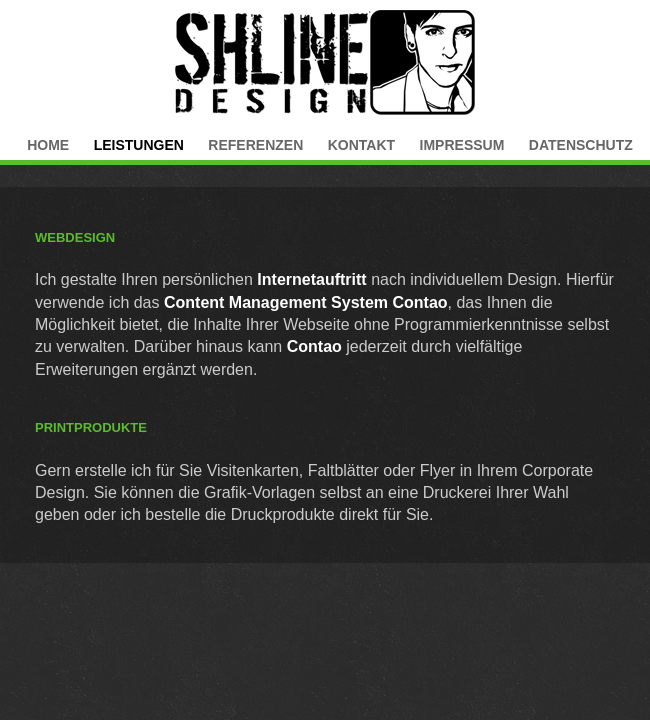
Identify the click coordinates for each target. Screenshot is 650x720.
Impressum (462, 145)
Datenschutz (581, 145)
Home (48, 145)
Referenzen (255, 145)
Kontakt (361, 145)
